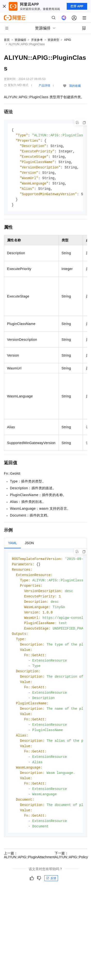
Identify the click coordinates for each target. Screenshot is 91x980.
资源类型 (53, 40)
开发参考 (37, 40)
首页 (7, 40)
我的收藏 (75, 86)
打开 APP (77, 6)
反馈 (51, 894)
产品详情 (44, 86)
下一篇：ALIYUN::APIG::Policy (71, 871)
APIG (68, 40)
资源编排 (20, 40)
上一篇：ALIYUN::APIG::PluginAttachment (29, 871)
